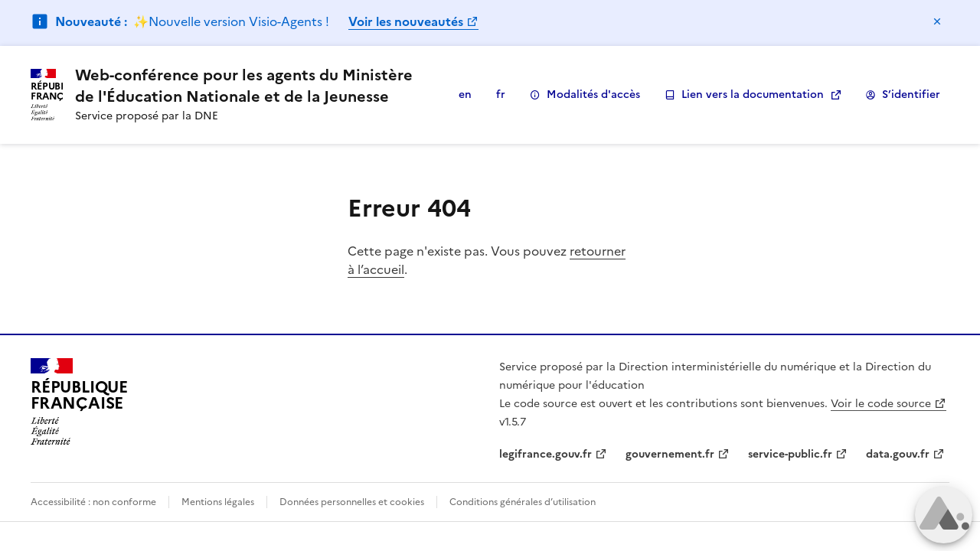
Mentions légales (218, 502)
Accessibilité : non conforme (93, 502)
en (465, 95)
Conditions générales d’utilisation (523, 502)
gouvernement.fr (670, 454)
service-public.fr (790, 454)
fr (501, 95)
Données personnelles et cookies (352, 502)
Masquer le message (937, 21)
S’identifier (903, 95)
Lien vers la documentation (744, 95)
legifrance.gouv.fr (546, 454)
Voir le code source (881, 404)
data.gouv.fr (898, 454)
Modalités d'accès (585, 95)
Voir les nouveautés (406, 21)
